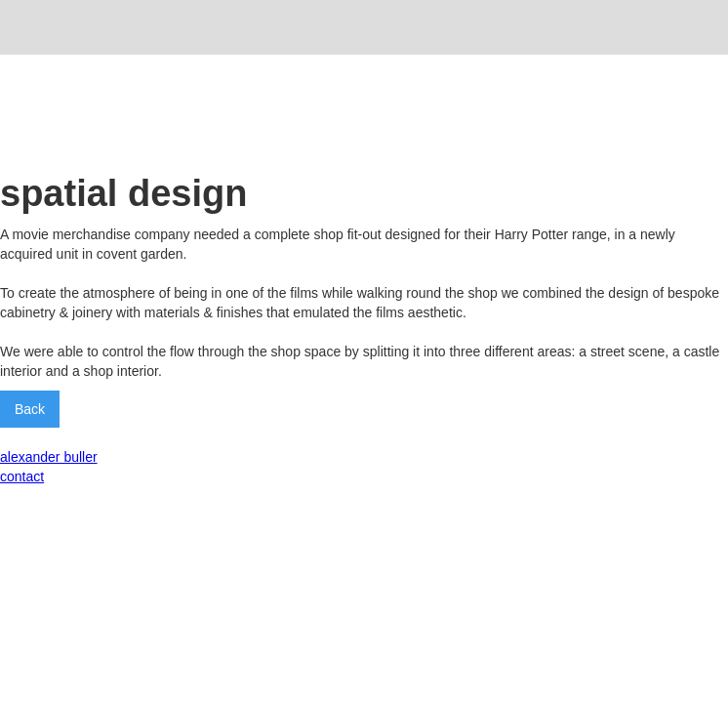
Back (30, 409)
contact (22, 476)
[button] (700, 27)
